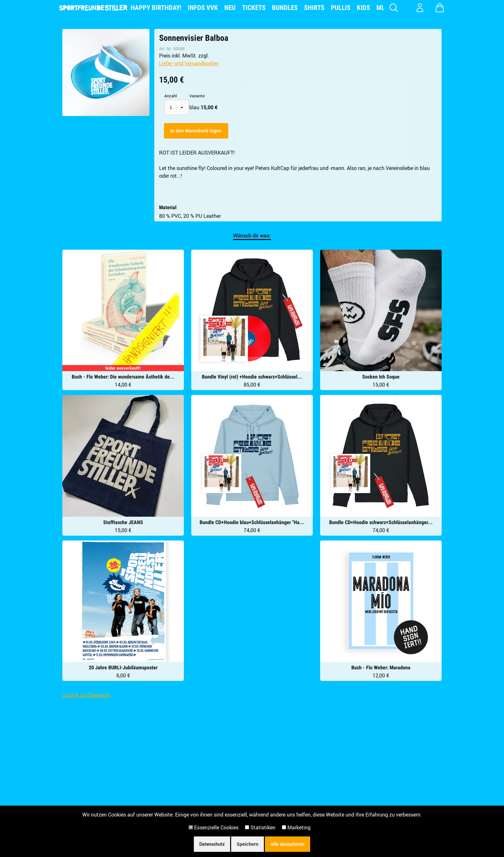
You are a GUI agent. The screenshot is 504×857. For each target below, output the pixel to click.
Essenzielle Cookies (214, 827)
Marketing (296, 827)
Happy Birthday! (156, 8)
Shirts (314, 8)
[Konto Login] (420, 8)
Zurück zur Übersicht (86, 695)
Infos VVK (203, 8)
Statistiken (260, 827)
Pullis (341, 8)
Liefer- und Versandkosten (189, 63)
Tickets (254, 8)
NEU (230, 8)
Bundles (285, 8)
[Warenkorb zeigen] (440, 8)
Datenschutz (212, 844)
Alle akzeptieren (288, 844)
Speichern (248, 844)
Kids (363, 8)
